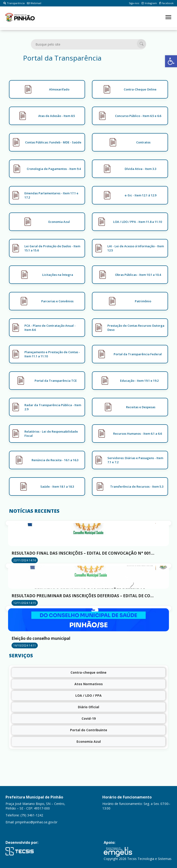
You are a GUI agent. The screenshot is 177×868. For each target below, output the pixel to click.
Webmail (34, 3)
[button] (171, 61)
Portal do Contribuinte (89, 730)
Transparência (14, 3)
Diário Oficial (88, 707)
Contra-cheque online (88, 672)
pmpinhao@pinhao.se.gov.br (36, 822)
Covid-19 (89, 718)
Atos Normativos (89, 684)
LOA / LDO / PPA (88, 695)
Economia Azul (89, 741)
